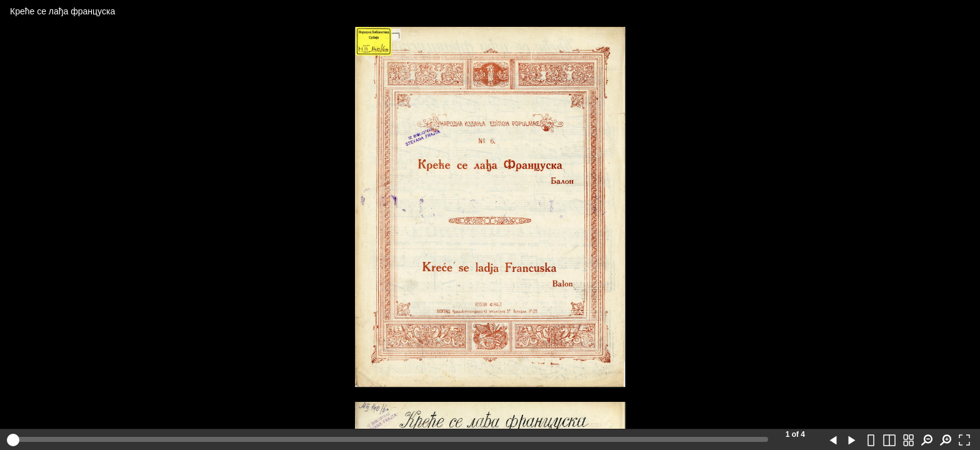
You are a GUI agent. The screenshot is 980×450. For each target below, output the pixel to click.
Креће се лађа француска (62, 11)
